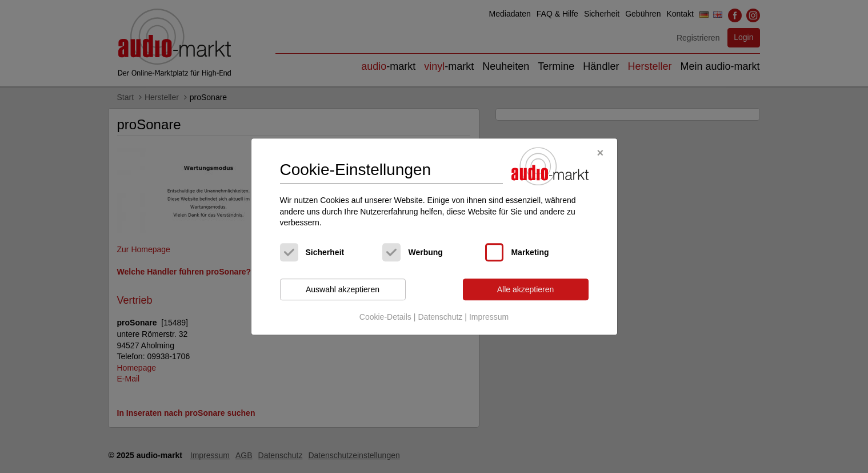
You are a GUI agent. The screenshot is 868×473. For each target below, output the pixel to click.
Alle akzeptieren (526, 289)
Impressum (489, 317)
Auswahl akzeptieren (343, 289)
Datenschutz (440, 317)
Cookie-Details (385, 317)
